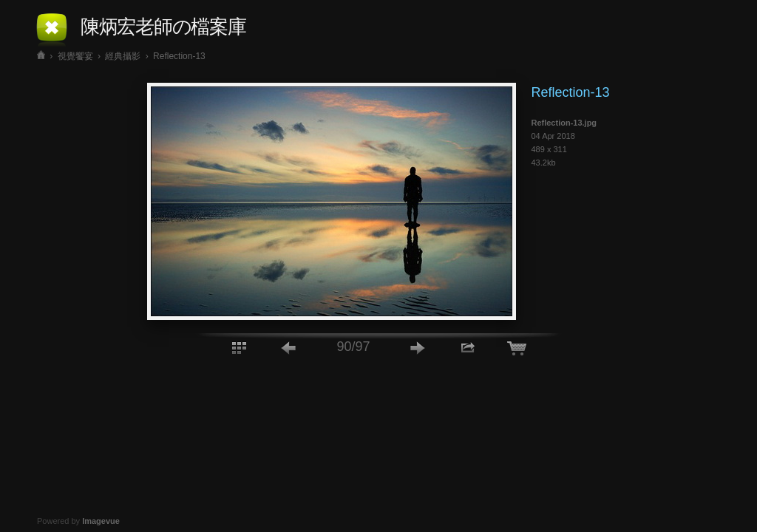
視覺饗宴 (75, 56)
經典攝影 (123, 56)
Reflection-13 (179, 56)
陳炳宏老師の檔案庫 (163, 27)
